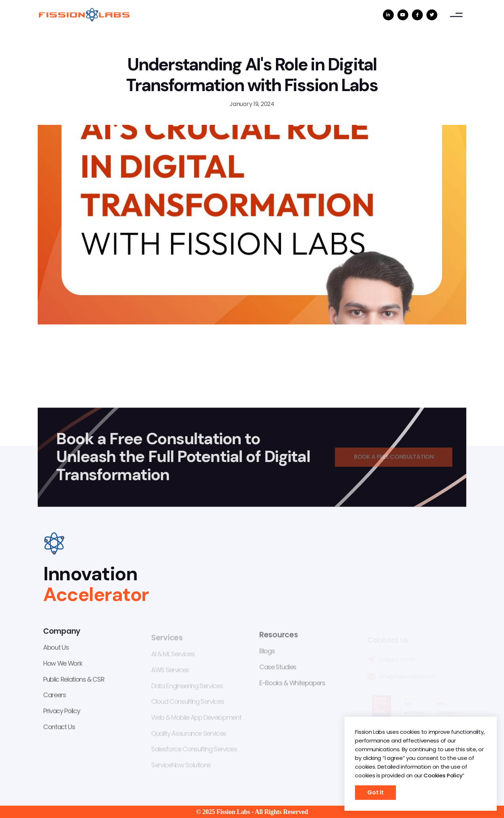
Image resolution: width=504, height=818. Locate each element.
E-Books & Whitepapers (292, 685)
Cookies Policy (443, 775)
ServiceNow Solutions (181, 767)
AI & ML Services (173, 656)
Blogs (267, 653)
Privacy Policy (61, 712)
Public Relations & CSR (74, 680)
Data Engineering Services (187, 688)
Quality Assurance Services (189, 735)
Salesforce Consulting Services (194, 751)
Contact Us (59, 728)
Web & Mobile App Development (196, 719)
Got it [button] (375, 792)
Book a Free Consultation (397, 457)
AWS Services (170, 672)
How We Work (63, 664)
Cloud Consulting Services (187, 704)
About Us (56, 649)
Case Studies (278, 669)
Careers (55, 696)
